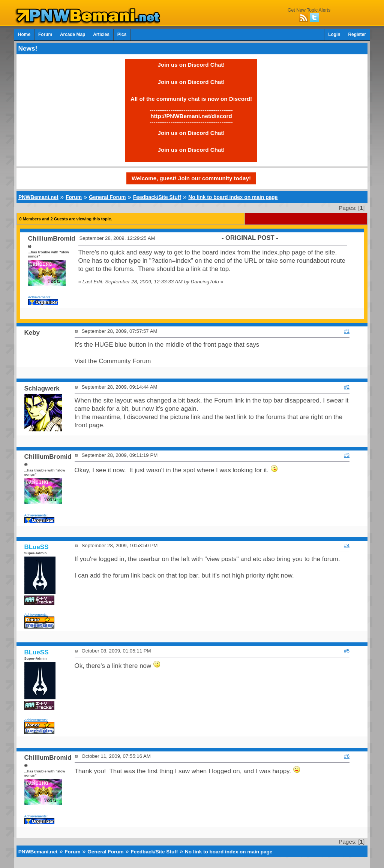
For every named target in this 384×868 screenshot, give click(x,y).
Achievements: (40, 297)
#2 (347, 387)
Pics (122, 34)
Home (24, 34)
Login (334, 34)
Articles (101, 34)
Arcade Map (73, 34)
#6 (347, 756)
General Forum (107, 197)
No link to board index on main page (233, 197)
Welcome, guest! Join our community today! (191, 178)
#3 (347, 455)
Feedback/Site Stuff (157, 197)
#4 (347, 545)
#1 (347, 331)
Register (357, 34)
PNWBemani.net (38, 197)
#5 (347, 651)
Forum (45, 34)
